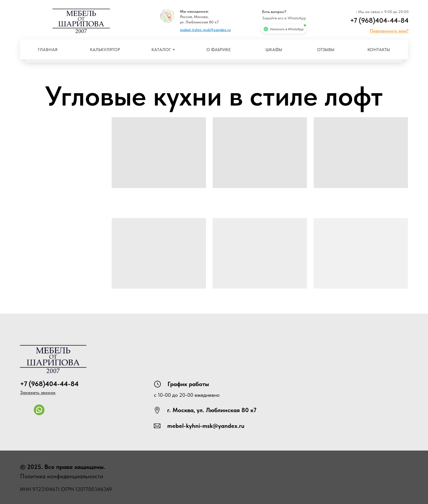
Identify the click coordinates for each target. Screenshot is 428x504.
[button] (389, 31)
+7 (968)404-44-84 (379, 20)
